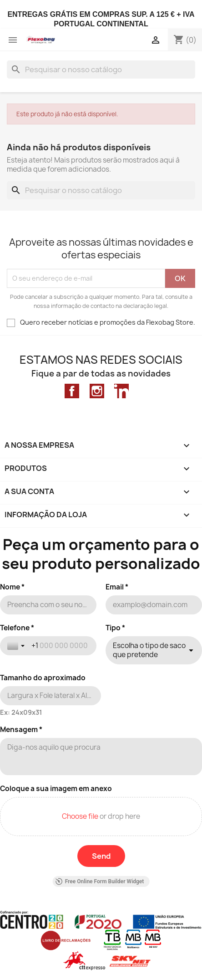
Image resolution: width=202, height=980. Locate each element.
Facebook (72, 391)
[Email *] (154, 605)
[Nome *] (48, 605)
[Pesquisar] (101, 69)
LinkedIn (121, 391)
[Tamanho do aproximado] (50, 696)
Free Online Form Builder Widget (100, 881)
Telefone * (17, 628)
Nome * (12, 587)
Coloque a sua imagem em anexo (56, 789)
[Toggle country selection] (17, 646)
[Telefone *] (60, 646)
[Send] (101, 856)
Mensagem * (21, 730)
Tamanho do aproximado (43, 678)
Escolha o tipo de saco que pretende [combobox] (149, 650)
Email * (117, 587)
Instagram (97, 391)
